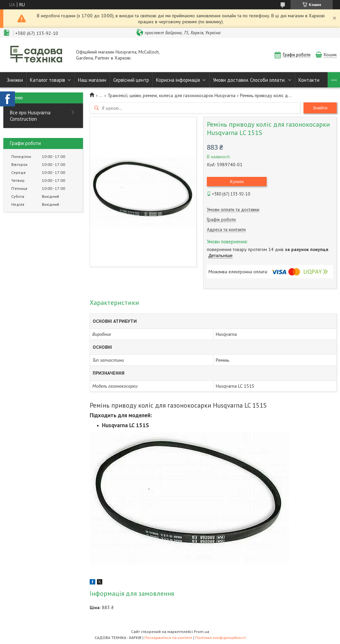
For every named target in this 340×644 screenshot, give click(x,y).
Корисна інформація (178, 80)
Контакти (309, 80)
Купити (237, 182)
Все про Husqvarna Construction (30, 116)
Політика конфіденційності (220, 638)
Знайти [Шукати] (320, 108)
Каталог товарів (47, 80)
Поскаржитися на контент (168, 638)
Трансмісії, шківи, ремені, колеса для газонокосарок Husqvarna (171, 95)
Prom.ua (202, 632)
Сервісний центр (131, 80)
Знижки (15, 80)
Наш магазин (92, 80)
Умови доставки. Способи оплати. (249, 80)
